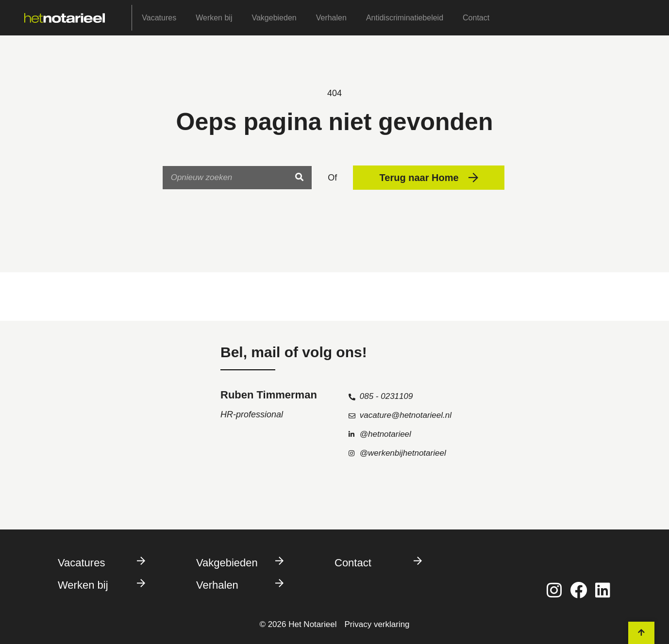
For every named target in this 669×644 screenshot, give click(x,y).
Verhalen (331, 18)
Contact (476, 18)
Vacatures (159, 18)
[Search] (300, 178)
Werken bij (214, 18)
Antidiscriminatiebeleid (405, 18)
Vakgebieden (274, 18)
